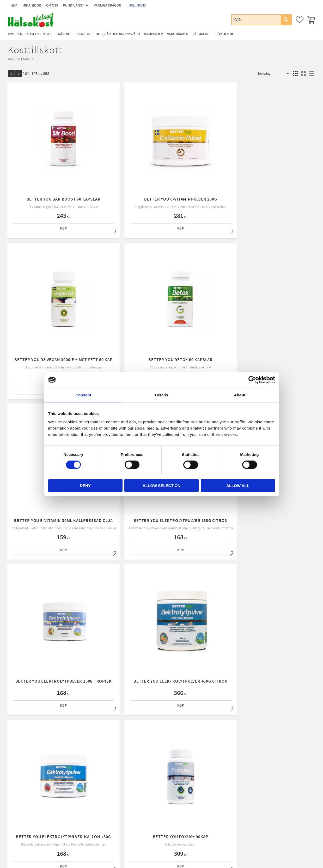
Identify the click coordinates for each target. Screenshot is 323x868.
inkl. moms (137, 5)
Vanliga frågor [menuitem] (107, 5)
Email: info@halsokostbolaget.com (32, 792)
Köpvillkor (94, 799)
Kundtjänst (95, 785)
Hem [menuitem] (14, 5)
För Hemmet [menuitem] (226, 34)
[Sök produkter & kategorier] (256, 20)
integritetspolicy (192, 732)
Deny (85, 485)
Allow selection (161, 485)
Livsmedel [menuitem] (83, 34)
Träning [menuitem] (63, 34)
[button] (300, 20)
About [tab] (240, 395)
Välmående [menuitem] (202, 34)
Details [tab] (162, 395)
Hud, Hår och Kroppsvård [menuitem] (118, 34)
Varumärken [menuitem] (178, 34)
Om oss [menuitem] (52, 5)
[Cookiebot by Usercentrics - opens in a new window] (252, 380)
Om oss (92, 792)
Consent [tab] (83, 395)
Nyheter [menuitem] (15, 34)
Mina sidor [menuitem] (32, 5)
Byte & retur (95, 812)
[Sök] (286, 20)
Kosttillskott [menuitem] (39, 34)
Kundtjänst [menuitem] (74, 5)
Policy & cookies (98, 805)
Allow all (238, 485)
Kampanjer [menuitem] (154, 34)
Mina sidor (94, 778)
